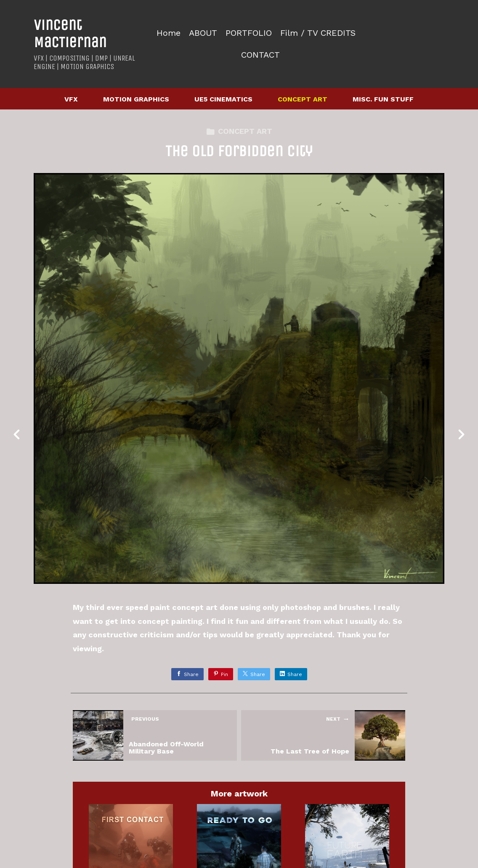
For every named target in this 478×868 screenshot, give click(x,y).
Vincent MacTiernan (70, 34)
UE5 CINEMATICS (223, 99)
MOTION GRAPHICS (136, 99)
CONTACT (260, 55)
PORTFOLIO (249, 33)
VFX (71, 99)
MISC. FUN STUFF (383, 99)
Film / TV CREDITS (318, 33)
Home (169, 33)
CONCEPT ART (303, 99)
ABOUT (203, 33)
